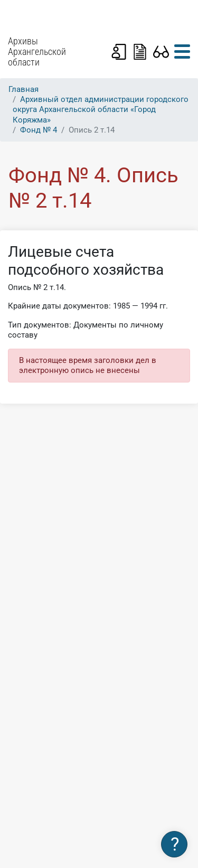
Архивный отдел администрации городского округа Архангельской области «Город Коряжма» (101, 109)
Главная (23, 89)
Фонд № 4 (39, 130)
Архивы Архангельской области (37, 52)
